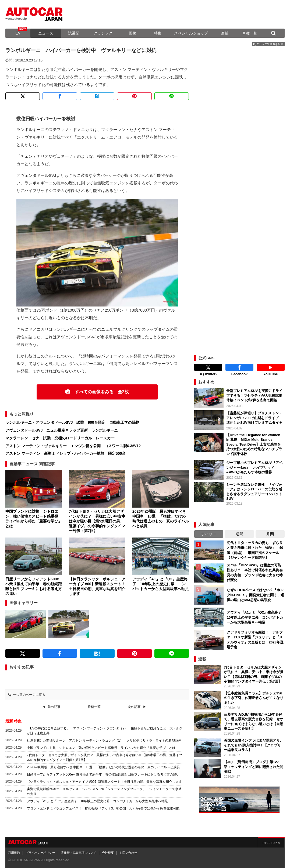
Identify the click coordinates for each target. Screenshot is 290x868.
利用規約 (14, 853)
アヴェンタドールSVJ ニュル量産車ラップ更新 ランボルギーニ (62, 430)
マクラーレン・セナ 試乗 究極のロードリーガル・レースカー (60, 438)
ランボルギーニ (31, 130)
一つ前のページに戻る (29, 695)
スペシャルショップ (191, 33)
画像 (132, 33)
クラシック (103, 33)
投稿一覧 (94, 707)
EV (18, 33)
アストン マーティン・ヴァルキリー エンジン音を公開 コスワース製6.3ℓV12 (73, 446)
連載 (225, 33)
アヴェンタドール (33, 175)
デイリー (209, 534)
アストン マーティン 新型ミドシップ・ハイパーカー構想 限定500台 (66, 453)
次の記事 (134, 707)
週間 (239, 534)
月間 (270, 534)
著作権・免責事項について (79, 853)
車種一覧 (250, 33)
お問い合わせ (128, 853)
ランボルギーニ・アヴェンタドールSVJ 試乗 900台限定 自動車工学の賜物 (72, 422)
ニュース (46, 33)
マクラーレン (113, 130)
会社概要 (108, 853)
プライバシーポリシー (40, 853)
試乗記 (74, 33)
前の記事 (54, 707)
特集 (158, 33)
